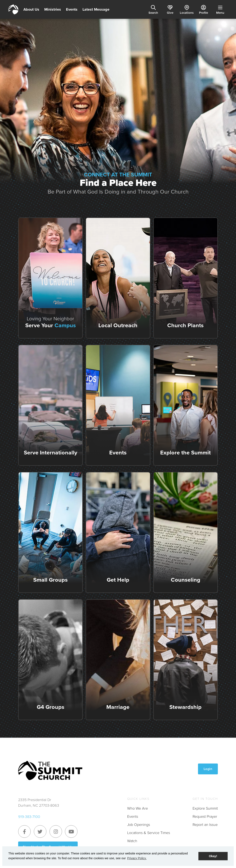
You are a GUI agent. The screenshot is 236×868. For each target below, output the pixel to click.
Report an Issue (205, 825)
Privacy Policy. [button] (137, 858)
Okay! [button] (213, 856)
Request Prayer (205, 816)
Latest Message (96, 9)
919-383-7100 (29, 817)
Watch (132, 841)
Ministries (53, 9)
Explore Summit (205, 808)
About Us (31, 9)
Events (72, 9)
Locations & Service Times (149, 833)
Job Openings (139, 825)
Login (208, 769)
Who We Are (138, 808)
